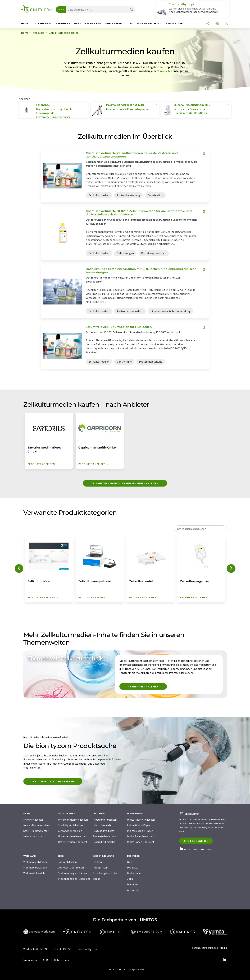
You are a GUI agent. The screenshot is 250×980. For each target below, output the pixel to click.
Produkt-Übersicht (104, 842)
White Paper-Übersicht (141, 842)
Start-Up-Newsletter (36, 831)
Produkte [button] (63, 23)
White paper (134, 873)
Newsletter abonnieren (37, 825)
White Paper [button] (113, 23)
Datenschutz (62, 960)
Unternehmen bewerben (72, 836)
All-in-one (133, 890)
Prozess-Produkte (103, 831)
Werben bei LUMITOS (36, 949)
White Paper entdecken (141, 820)
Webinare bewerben (35, 867)
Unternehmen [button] (42, 23)
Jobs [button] (130, 23)
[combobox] (201, 529)
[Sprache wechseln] (217, 24)
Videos (96, 879)
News (130, 862)
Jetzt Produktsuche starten (53, 781)
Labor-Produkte (102, 825)
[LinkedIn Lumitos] (224, 960)
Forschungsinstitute (105, 873)
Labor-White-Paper (139, 825)
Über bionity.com (87, 949)
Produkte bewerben (104, 836)
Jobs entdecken (67, 862)
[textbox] (201, 529)
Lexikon (97, 862)
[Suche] (131, 10)
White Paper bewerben (141, 836)
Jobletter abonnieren (71, 867)
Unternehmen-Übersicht (73, 842)
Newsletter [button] (174, 23)
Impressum (30, 960)
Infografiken (100, 867)
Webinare (133, 884)
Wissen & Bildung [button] (149, 23)
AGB (45, 960)
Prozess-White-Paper (140, 831)
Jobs (130, 879)
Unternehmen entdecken (73, 820)
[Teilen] (208, 24)
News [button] (25, 23)
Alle (60, 10)
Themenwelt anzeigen (143, 686)
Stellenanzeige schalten (72, 873)
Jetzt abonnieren (196, 841)
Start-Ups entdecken (70, 825)
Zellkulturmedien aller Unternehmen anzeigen (125, 483)
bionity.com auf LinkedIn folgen (196, 849)
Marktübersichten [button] (87, 23)
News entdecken (33, 820)
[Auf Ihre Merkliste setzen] (204, 154)
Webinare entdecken (35, 862)
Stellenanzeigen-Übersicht (74, 879)
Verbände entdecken (70, 831)
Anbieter (166, 71)
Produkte (133, 867)
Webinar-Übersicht (35, 873)
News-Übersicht (33, 836)
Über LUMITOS (62, 949)
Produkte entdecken (105, 820)
